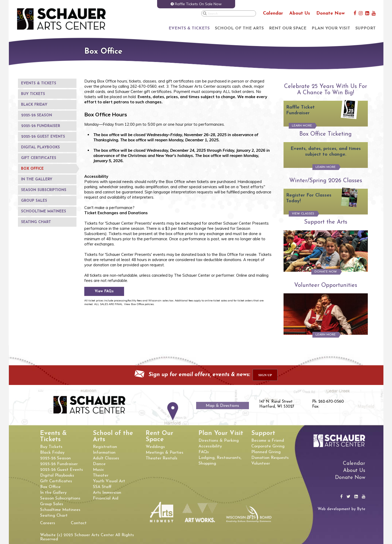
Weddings (155, 447)
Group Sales (34, 201)
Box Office (32, 169)
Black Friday (34, 105)
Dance (99, 464)
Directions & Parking (219, 441)
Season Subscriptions (44, 190)
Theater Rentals (162, 458)
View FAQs (104, 291)
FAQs (204, 452)
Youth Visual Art (109, 481)
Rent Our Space (288, 28)
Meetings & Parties (165, 453)
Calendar (273, 13)
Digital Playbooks (40, 147)
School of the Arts (239, 28)
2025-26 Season (37, 115)
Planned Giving (266, 452)
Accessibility (210, 446)
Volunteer (261, 464)
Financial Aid (106, 498)
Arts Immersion (107, 493)
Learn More (302, 126)
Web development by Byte (341, 509)
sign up (265, 375)
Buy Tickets (33, 94)
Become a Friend (268, 441)
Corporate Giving (268, 446)
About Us (300, 13)
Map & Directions (222, 406)
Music (98, 470)
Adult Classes (106, 458)
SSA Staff (102, 487)
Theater (101, 476)
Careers (48, 523)
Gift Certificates (39, 158)
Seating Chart (36, 222)
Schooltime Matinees (44, 211)
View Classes (303, 214)
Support (365, 28)
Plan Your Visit (331, 28)
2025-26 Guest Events (43, 137)
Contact (79, 523)
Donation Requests (270, 458)
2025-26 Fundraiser (41, 126)
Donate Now (330, 13)
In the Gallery (37, 179)
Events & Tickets (189, 28)
